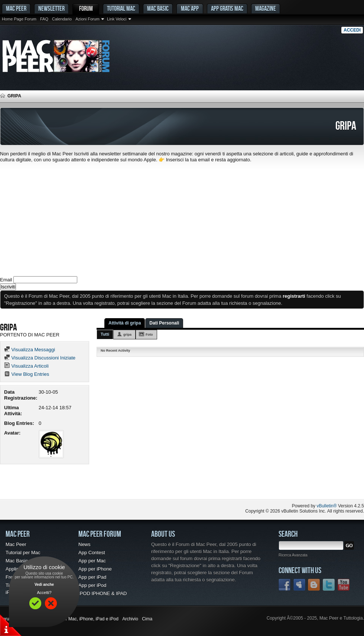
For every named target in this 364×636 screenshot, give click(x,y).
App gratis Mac (227, 8)
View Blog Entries (27, 374)
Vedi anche (44, 585)
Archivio (130, 619)
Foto (149, 335)
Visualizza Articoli (26, 366)
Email (6, 280)
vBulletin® (326, 506)
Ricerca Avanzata (293, 555)
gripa (127, 335)
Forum (86, 8)
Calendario (62, 19)
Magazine (266, 8)
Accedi (352, 30)
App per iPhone (95, 569)
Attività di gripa (125, 323)
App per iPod (92, 585)
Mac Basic (158, 8)
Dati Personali (164, 323)
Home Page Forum (19, 19)
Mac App (190, 8)
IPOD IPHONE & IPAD (103, 593)
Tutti (105, 334)
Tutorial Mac (121, 8)
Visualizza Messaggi (30, 350)
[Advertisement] (182, 219)
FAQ (44, 19)
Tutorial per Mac (23, 553)
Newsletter (51, 8)
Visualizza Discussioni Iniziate (40, 358)
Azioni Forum (87, 19)
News (84, 544)
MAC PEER (16, 8)
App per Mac (92, 561)
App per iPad (92, 577)
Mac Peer (16, 544)
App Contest (92, 553)
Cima (147, 619)
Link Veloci (117, 19)
